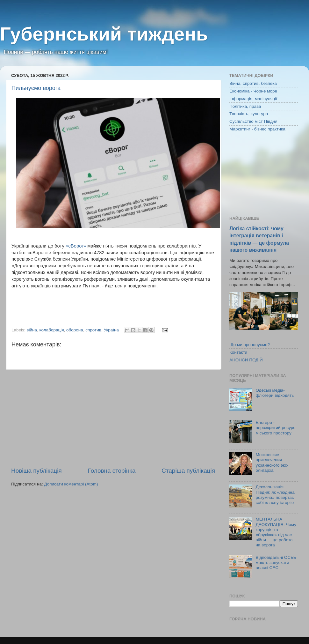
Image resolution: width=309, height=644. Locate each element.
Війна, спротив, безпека (253, 83)
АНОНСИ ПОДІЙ (246, 360)
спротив (93, 330)
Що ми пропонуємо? (250, 345)
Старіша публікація (188, 471)
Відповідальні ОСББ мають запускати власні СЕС (276, 563)
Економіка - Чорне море (253, 91)
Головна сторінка (112, 471)
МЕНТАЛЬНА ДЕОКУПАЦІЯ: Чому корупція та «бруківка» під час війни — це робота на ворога (276, 532)
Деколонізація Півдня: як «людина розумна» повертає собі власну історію (275, 495)
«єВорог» (76, 246)
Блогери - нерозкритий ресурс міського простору (275, 428)
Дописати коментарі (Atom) (71, 484)
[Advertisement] (113, 418)
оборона (75, 330)
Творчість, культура (249, 114)
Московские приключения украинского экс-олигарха (272, 463)
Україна (111, 330)
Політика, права (245, 106)
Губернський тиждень (104, 34)
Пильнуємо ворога (36, 88)
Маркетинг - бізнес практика (257, 129)
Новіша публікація (36, 471)
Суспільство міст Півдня (253, 121)
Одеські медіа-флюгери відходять (275, 393)
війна (32, 330)
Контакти (238, 352)
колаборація (52, 330)
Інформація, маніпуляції (253, 99)
